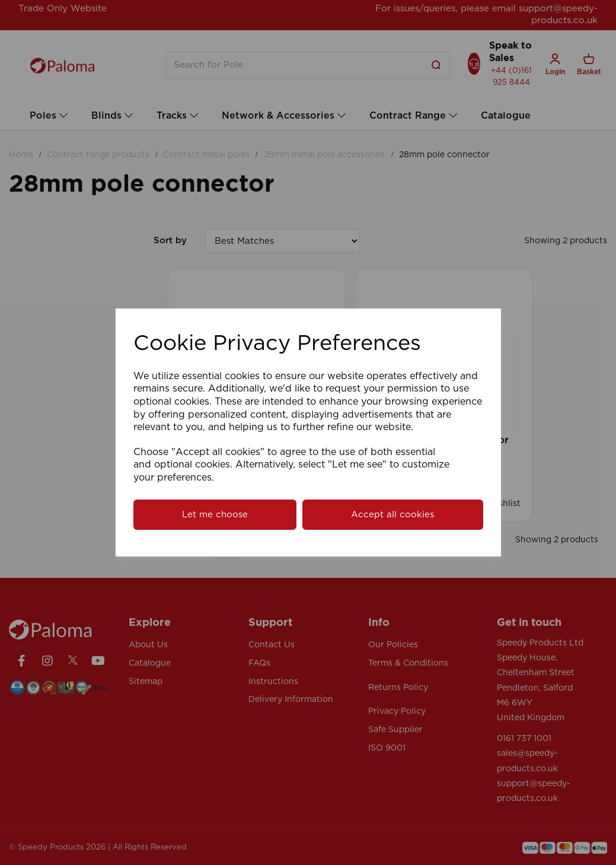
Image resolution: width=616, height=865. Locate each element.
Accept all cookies (392, 515)
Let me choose (215, 515)
